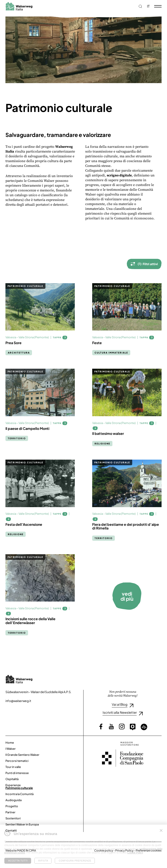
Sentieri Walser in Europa (22, 824)
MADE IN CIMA (27, 850)
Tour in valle (13, 767)
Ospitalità (12, 779)
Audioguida (13, 800)
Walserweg (19, 6)
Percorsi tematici (17, 761)
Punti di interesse (17, 773)
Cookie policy (104, 850)
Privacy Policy (124, 850)
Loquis (144, 727)
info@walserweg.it (18, 701)
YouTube (111, 727)
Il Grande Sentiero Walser (22, 755)
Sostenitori (13, 818)
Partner (10, 812)
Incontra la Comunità (19, 794)
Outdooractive (133, 727)
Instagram (122, 727)
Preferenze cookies (149, 850)
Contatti (11, 830)
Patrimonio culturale (19, 788)
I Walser (11, 749)
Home (10, 743)
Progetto (12, 806)
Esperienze (13, 785)
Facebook (101, 727)
